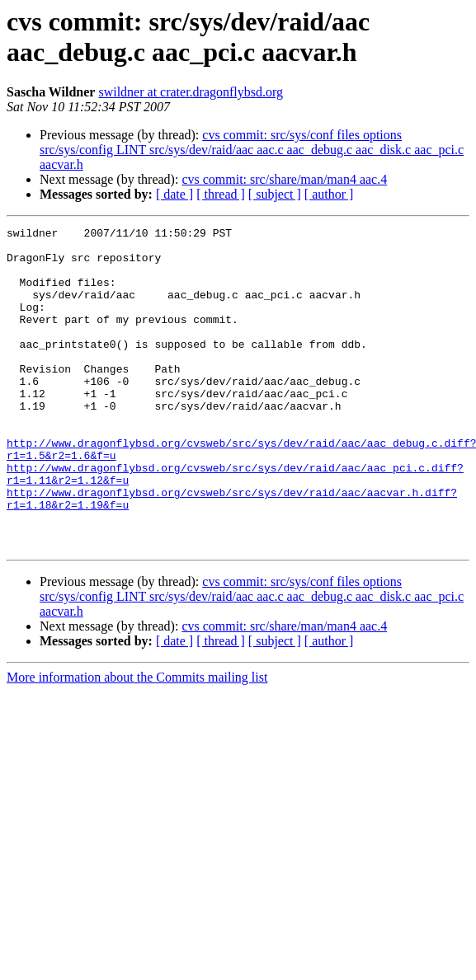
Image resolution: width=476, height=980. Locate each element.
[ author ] (329, 194)
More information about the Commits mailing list (137, 741)
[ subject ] (275, 194)
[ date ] (174, 194)
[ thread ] (221, 194)
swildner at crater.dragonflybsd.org (191, 92)
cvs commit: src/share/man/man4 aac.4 (284, 179)
